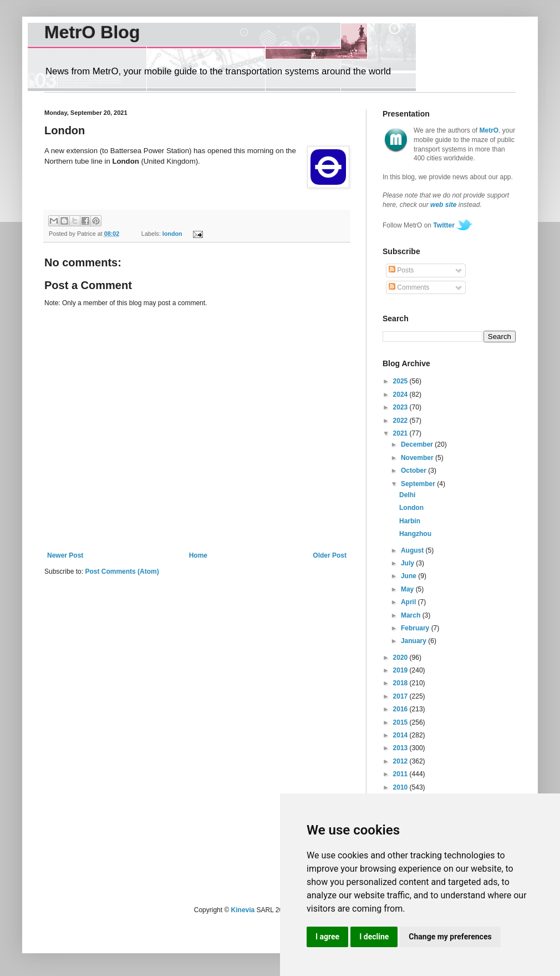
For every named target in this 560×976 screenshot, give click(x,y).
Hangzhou (415, 534)
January (414, 641)
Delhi (407, 495)
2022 (401, 421)
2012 (401, 761)
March (412, 615)
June (409, 576)
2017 (401, 696)
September (419, 484)
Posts (401, 270)
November (418, 458)
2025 (401, 381)
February (416, 628)
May (408, 589)
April (409, 602)
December (418, 444)
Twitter (444, 225)
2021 (401, 433)
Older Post (330, 555)
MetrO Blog (92, 32)
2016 (401, 709)
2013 (401, 748)
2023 (401, 407)
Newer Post (65, 555)
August (413, 550)
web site (443, 205)
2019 (401, 670)
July (408, 563)
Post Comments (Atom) (122, 572)
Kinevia (243, 910)
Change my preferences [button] (450, 937)
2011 (401, 774)
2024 (401, 395)
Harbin (410, 521)
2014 (401, 735)
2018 (401, 683)
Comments (409, 287)
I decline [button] (374, 937)
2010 (401, 787)
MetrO (489, 130)
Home (198, 555)
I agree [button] (327, 937)
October (414, 471)
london (172, 234)
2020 (401, 658)
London (411, 508)
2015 (401, 722)
